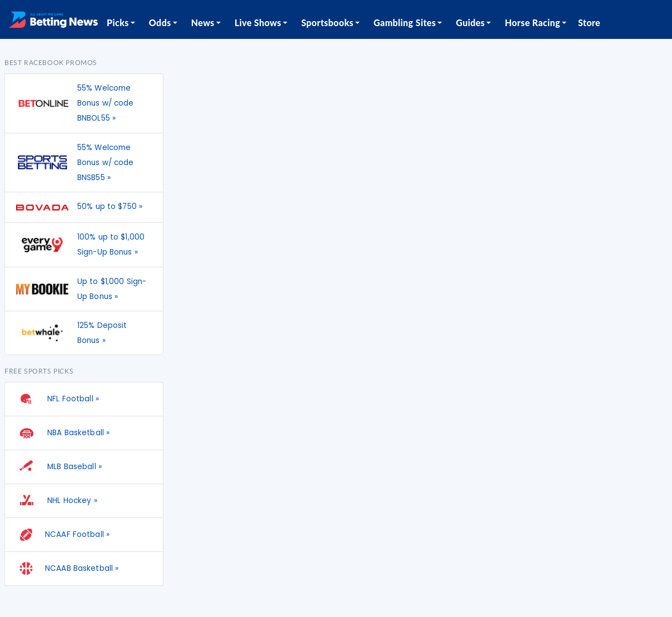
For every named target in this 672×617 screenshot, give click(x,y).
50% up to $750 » (110, 207)
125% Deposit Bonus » (102, 333)
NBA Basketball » (63, 433)
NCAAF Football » (63, 535)
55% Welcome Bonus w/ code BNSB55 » (106, 163)
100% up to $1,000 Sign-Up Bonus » (111, 245)
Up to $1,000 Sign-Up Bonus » (112, 289)
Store (589, 23)
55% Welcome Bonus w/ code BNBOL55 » (106, 103)
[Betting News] (53, 19)
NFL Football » (58, 399)
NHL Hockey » (57, 501)
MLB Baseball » (59, 467)
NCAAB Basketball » (67, 569)
